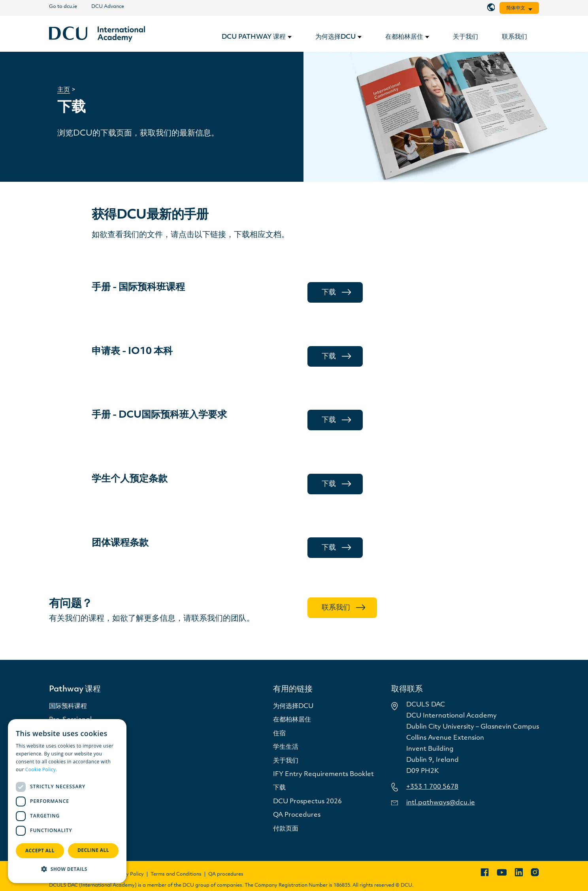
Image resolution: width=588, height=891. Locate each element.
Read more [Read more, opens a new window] (71, 769)
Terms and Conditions (176, 874)
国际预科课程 (68, 706)
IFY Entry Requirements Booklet (323, 774)
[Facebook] (485, 872)
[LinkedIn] (519, 872)
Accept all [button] (40, 850)
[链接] (97, 34)
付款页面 (286, 829)
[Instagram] (535, 872)
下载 (279, 788)
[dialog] (67, 801)
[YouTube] (502, 872)
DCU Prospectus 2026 (307, 802)
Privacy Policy (128, 874)
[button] (67, 869)
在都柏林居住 (292, 720)
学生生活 (286, 747)
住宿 (279, 734)
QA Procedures (297, 815)
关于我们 (286, 761)
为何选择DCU (293, 706)
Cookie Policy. (41, 769)
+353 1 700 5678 (432, 787)
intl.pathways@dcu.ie (441, 803)
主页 (64, 90)
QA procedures (226, 874)
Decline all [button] (93, 850)
